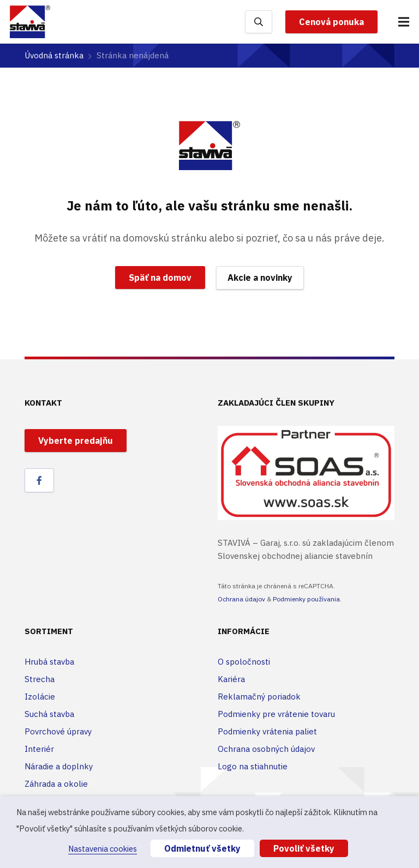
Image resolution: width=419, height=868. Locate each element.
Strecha (40, 679)
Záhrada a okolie (56, 784)
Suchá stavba (49, 714)
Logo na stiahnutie (253, 766)
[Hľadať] (259, 22)
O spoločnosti (244, 662)
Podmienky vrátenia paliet (267, 731)
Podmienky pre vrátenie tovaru (276, 714)
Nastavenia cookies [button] (103, 849)
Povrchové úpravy (58, 731)
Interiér (39, 749)
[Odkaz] (30, 22)
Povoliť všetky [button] (304, 848)
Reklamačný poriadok (259, 697)
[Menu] (404, 22)
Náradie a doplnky (59, 766)
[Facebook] (39, 480)
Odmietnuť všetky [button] (202, 848)
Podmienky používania (306, 599)
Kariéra (231, 679)
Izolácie (40, 697)
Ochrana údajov (241, 599)
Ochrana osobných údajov (266, 749)
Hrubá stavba (49, 662)
